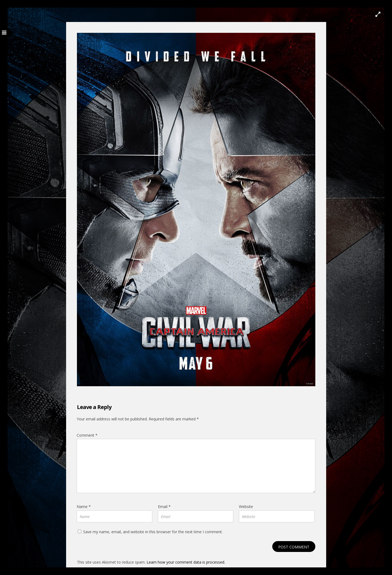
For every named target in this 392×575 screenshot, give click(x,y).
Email (164, 507)
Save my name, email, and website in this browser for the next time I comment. (153, 532)
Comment (87, 435)
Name (84, 507)
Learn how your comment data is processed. (186, 562)
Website (246, 507)
